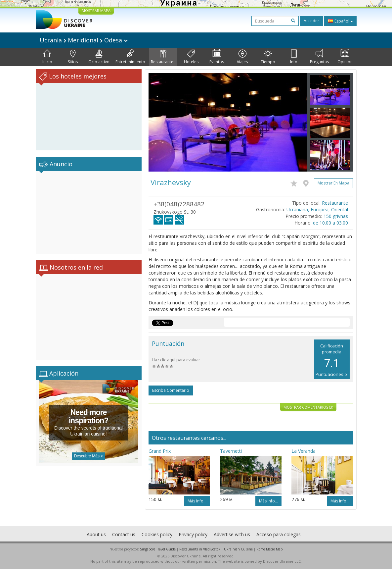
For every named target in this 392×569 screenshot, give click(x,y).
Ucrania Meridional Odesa (84, 40)
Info (294, 57)
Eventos (217, 57)
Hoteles (191, 57)
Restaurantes (163, 57)
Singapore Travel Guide (158, 549)
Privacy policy (193, 534)
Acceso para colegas (279, 534)
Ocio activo (99, 57)
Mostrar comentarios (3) (308, 407)
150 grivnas (336, 216)
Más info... (197, 501)
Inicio (47, 57)
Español (340, 21)
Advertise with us (232, 534)
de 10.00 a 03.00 (330, 223)
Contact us (124, 534)
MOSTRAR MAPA (96, 10)
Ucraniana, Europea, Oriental (317, 209)
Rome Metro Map (269, 549)
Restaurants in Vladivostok (200, 549)
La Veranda (304, 451)
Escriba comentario (171, 390)
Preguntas (319, 57)
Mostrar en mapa (333, 183)
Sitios (73, 57)
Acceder (311, 21)
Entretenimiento (130, 57)
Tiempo (268, 57)
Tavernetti (231, 451)
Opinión (345, 57)
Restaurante (335, 203)
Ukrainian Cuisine (238, 549)
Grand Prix (160, 451)
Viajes (242, 57)
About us (96, 534)
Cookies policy (157, 534)
